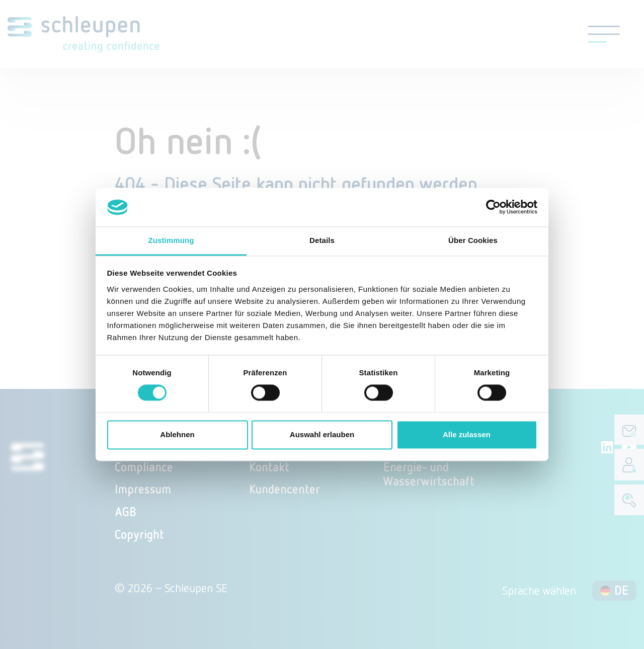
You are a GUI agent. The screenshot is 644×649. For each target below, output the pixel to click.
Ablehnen (177, 434)
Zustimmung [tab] (171, 240)
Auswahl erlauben (322, 434)
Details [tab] (322, 240)
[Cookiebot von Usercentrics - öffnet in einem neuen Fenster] (493, 207)
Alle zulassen (467, 434)
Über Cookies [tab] (473, 240)
